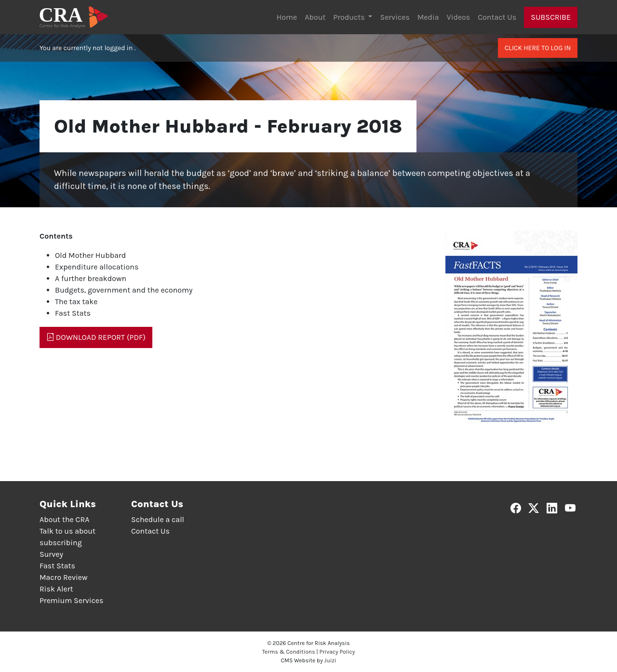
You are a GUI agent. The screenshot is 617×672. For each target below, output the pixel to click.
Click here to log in (538, 48)
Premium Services (71, 600)
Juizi (330, 660)
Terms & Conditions (289, 652)
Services (395, 17)
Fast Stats (57, 566)
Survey (51, 554)
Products (350, 17)
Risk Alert (56, 589)
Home (287, 17)
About (315, 17)
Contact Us (497, 17)
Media (428, 17)
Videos (459, 17)
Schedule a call (158, 519)
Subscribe (551, 17)
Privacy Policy (337, 652)
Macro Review (64, 577)
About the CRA (64, 519)
